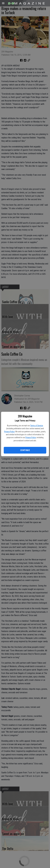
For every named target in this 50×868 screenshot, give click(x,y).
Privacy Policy (9, 432)
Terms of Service (37, 426)
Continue (25, 450)
